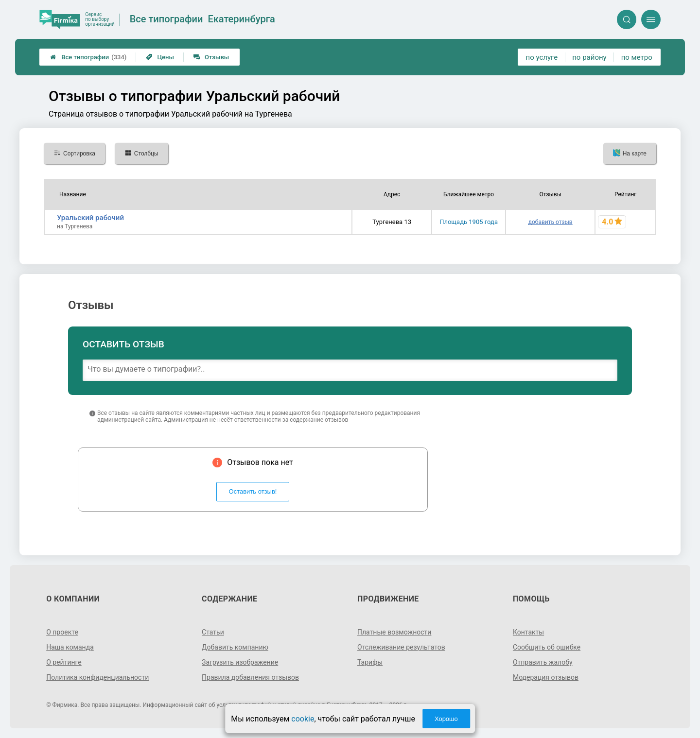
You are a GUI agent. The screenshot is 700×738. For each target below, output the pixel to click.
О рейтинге (64, 662)
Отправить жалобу (543, 662)
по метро (637, 57)
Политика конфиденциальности (97, 677)
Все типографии (88, 57)
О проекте (62, 632)
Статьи (213, 632)
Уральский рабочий (90, 218)
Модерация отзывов (546, 677)
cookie (303, 719)
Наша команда (70, 647)
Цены (160, 57)
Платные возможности (394, 632)
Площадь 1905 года (469, 222)
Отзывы (211, 57)
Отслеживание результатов (401, 647)
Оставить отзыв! (253, 491)
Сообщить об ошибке (547, 647)
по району (589, 57)
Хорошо (446, 719)
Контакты (528, 632)
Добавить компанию (235, 647)
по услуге (542, 57)
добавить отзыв (551, 222)
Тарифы (370, 662)
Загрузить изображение (240, 662)
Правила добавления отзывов (250, 677)
